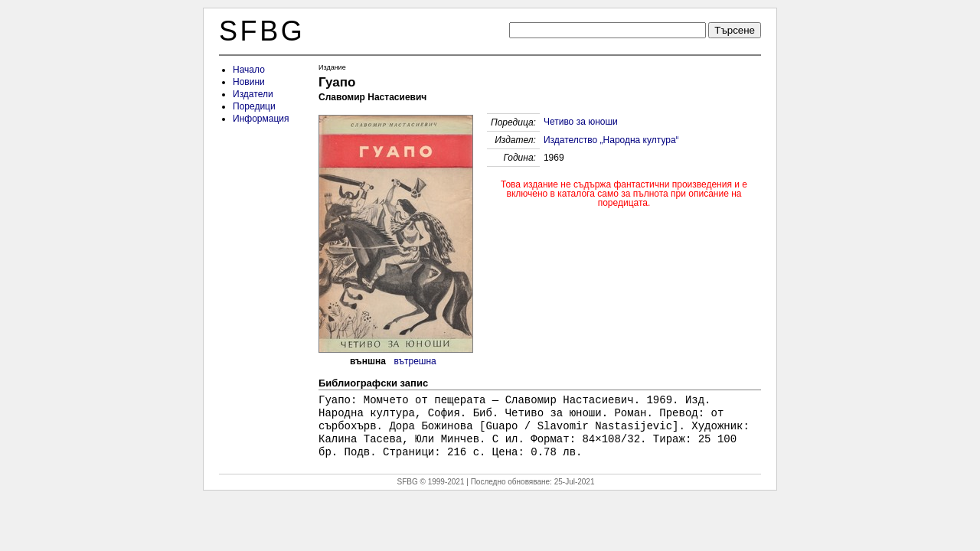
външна (368, 361)
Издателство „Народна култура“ (611, 140)
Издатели (253, 94)
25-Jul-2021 (575, 482)
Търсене (735, 30)
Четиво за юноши (581, 122)
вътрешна (415, 361)
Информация (261, 119)
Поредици (254, 106)
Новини (249, 82)
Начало (249, 70)
